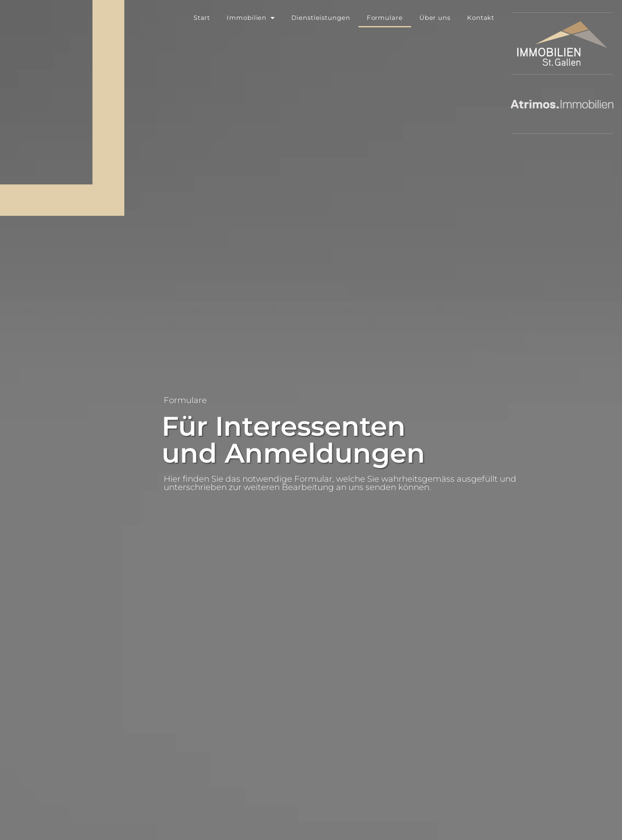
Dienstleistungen (321, 18)
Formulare (385, 18)
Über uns (435, 18)
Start (202, 18)
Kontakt (481, 18)
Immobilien (251, 18)
